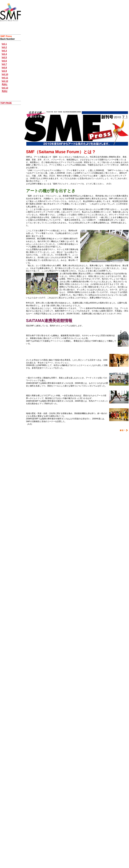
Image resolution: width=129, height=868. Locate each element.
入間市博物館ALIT (36, 409)
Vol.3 (4, 51)
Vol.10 (5, 74)
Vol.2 (4, 47)
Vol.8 (4, 68)
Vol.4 (4, 54)
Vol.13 (5, 88)
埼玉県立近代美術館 (37, 332)
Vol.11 (5, 78)
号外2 (4, 91)
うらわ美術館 (33, 356)
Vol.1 (4, 44)
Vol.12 (5, 81)
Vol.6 (4, 61)
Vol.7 (4, 64)
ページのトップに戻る (76, 435)
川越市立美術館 (34, 392)
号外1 (4, 84)
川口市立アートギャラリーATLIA (44, 374)
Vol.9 (4, 71)
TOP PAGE (6, 103)
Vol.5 (4, 57)
